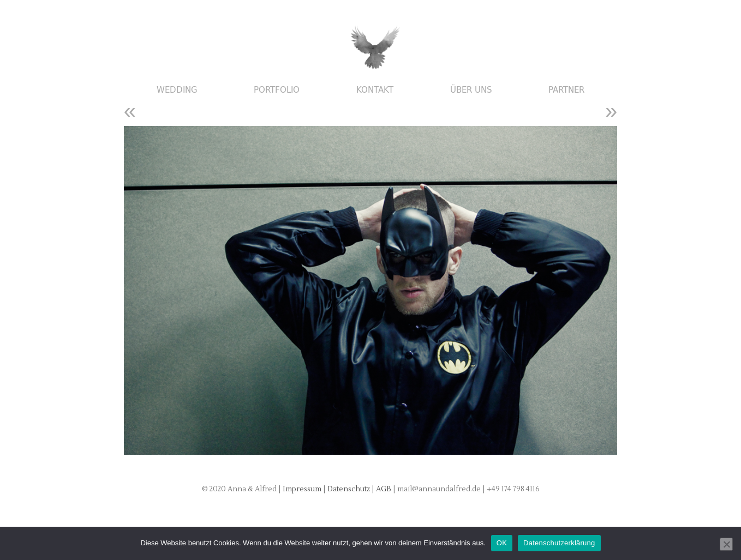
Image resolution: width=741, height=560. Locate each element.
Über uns (471, 90)
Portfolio (277, 90)
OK (502, 543)
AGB (384, 489)
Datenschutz (349, 489)
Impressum (302, 489)
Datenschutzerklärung (559, 543)
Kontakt (375, 90)
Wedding (177, 90)
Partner (566, 90)
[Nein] (726, 544)
